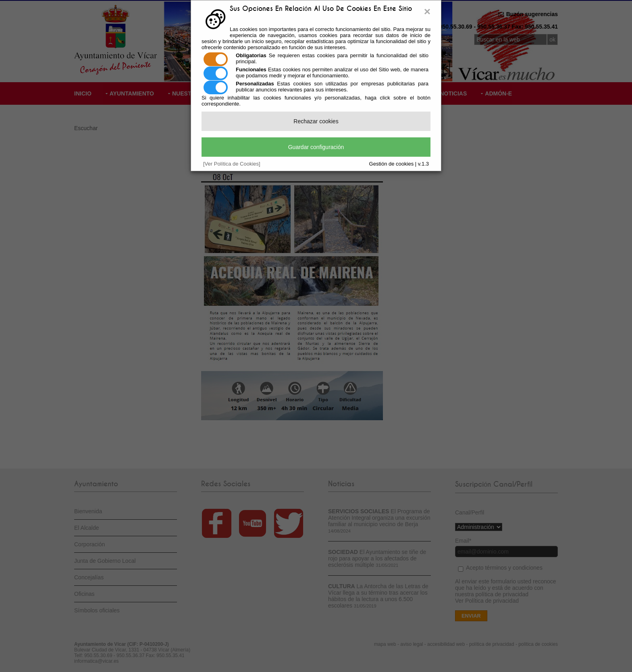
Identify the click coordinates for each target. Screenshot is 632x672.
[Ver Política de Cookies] (232, 164)
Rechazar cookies (316, 121)
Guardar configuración (316, 147)
